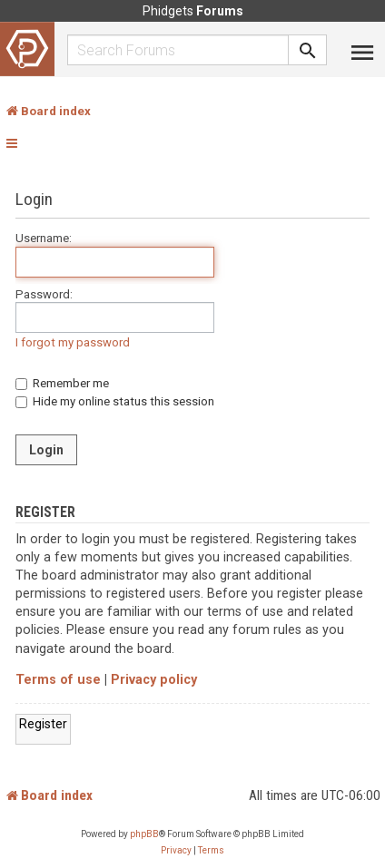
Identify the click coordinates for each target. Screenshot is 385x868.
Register (43, 724)
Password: (44, 294)
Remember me (62, 383)
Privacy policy (154, 680)
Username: (44, 238)
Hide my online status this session (115, 401)
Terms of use (58, 680)
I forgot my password (73, 342)
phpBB (144, 834)
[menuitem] (176, 851)
